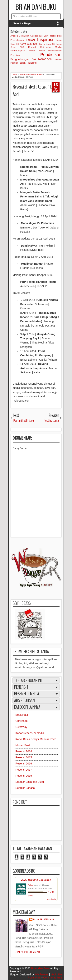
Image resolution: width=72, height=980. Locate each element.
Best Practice (50, 36)
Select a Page (22, 23)
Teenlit (22, 63)
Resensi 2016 (24, 764)
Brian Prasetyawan (44, 920)
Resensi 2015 (24, 757)
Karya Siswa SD (47, 44)
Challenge (22, 721)
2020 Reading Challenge (36, 880)
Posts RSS (34, 978)
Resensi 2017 (24, 770)
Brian (30, 885)
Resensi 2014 (24, 751)
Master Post (23, 745)
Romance (45, 59)
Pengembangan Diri (23, 59)
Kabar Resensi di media (30, 733)
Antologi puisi (37, 36)
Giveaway (21, 727)
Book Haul (22, 715)
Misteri (32, 51)
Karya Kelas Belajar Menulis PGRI (36, 739)
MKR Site (56, 974)
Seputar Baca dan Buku (30, 782)
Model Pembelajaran (50, 51)
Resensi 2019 (24, 776)
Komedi (32, 47)
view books (51, 899)
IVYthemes (42, 974)
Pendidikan (51, 55)
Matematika (46, 47)
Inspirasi (45, 40)
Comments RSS (53, 978)
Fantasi (30, 40)
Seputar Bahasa (25, 788)
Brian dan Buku (36, 7)
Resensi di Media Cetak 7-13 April (33, 91)
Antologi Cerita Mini (20, 36)
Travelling (31, 63)
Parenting (15, 55)
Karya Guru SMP (29, 44)
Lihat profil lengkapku (28, 952)
